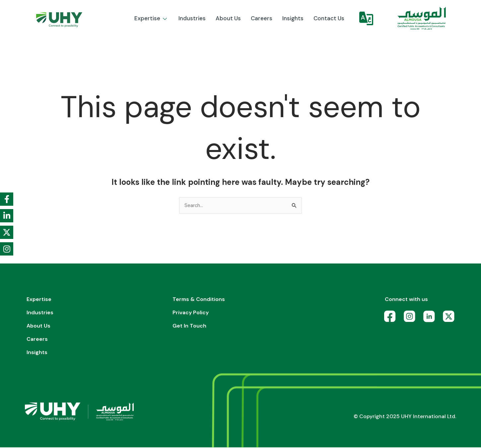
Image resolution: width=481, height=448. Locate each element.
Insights (293, 18)
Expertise (151, 18)
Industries (192, 18)
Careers (262, 18)
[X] (450, 319)
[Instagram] (411, 319)
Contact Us (329, 18)
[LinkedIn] (431, 319)
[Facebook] (392, 319)
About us (228, 18)
